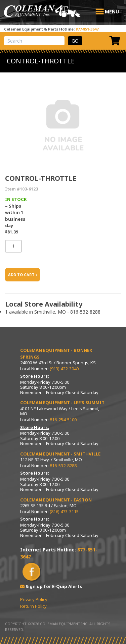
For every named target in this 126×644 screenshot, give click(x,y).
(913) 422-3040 (64, 369)
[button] (112, 12)
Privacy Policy (34, 599)
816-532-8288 (63, 466)
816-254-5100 (63, 420)
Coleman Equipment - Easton (56, 500)
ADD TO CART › (23, 275)
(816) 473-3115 (64, 512)
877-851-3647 (87, 29)
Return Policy (33, 606)
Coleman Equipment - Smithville (60, 454)
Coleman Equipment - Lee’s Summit (62, 402)
